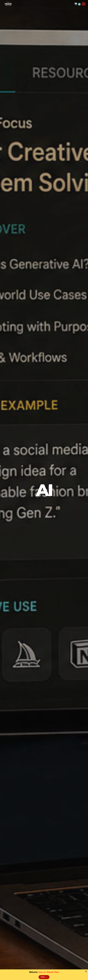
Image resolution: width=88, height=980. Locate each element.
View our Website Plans (49, 972)
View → (44, 977)
